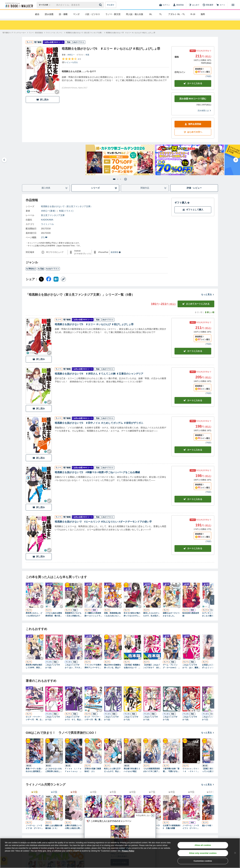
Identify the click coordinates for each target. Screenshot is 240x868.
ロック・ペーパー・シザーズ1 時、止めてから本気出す (35, 718)
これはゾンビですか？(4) (151, 718)
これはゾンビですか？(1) (53, 718)
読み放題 (49, 14)
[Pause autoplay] (126, 179)
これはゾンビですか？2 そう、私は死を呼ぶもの (74, 718)
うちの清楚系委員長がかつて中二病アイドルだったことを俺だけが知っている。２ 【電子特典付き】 (152, 770)
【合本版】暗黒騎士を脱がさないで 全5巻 (132, 666)
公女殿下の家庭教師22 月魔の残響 (172, 827)
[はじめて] (194, 5)
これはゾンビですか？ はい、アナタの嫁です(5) (73, 666)
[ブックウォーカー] (19, 5)
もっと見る (208, 294)
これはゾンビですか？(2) (111, 718)
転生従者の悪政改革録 (191, 614)
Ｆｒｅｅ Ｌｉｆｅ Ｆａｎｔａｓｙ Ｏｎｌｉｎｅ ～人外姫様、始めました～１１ (74, 770)
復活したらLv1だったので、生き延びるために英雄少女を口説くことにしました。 (152, 615)
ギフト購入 (182, 203)
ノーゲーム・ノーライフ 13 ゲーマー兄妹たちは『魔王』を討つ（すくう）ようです (34, 827)
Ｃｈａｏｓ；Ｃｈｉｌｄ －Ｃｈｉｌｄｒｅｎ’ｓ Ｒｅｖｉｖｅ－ (191, 770)
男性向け (31, 269)
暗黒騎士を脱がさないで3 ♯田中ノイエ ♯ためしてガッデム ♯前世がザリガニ (99, 423)
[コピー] (63, 279)
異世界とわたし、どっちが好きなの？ (34, 614)
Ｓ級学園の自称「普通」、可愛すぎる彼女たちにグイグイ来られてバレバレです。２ (171, 770)
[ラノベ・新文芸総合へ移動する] (36, 33)
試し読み (43, 100)
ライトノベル (47, 224)
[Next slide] (236, 160)
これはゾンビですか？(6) (190, 718)
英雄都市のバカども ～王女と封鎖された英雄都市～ (74, 615)
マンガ (76, 14)
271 (44, 237)
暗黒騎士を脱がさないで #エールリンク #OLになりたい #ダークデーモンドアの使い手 (103, 522)
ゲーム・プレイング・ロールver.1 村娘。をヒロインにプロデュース (171, 666)
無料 (203, 14)
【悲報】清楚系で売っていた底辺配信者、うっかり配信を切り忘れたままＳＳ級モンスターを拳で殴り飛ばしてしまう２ (210, 770)
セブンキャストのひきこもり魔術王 (210, 614)
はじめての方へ (193, 132)
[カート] (221, 5)
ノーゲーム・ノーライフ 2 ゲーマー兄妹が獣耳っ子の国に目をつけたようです (132, 827)
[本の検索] (46, 5)
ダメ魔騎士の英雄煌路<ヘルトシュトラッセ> (93, 615)
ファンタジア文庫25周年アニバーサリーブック (93, 666)
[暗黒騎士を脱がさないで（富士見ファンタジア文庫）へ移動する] (84, 33)
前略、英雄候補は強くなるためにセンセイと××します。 (112, 615)
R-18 (193, 14)
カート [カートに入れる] (193, 351)
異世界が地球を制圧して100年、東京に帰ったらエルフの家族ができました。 (34, 666)
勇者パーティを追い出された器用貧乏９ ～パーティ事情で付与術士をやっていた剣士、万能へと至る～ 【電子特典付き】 (35, 770)
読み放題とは (204, 111)
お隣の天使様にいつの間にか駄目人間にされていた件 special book (74, 827)
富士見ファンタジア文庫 (53, 215)
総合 (37, 14)
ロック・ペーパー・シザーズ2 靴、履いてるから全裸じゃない (93, 718)
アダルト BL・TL (177, 14)
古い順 (198, 312)
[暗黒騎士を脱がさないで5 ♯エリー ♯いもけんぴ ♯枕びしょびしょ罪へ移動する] (131, 33)
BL (151, 14)
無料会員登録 (193, 124)
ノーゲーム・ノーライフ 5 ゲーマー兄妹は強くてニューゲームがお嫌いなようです (112, 827)
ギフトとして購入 (193, 210)
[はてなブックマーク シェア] (56, 279)
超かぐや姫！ (208, 826)
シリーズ (104, 188)
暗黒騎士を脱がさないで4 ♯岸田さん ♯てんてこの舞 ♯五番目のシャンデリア (99, 374)
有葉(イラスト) (66, 211)
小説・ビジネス (92, 14)
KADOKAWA (47, 220)
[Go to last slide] (4, 160)
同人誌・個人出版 (135, 14)
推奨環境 (116, 252)
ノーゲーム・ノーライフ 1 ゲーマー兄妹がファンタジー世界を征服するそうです (191, 827)
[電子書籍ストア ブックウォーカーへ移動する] (14, 33)
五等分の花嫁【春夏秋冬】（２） (93, 770)
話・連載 (63, 14)
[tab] (114, 179)
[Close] (235, 853)
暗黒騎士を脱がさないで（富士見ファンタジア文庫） (67, 206)
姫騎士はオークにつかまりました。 (171, 614)
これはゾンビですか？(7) (209, 718)
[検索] (101, 5)
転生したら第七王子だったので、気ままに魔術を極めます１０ (112, 770)
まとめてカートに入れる (196, 304)
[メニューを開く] (233, 5)
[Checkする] (57, 92)
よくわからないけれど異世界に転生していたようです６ (54, 770)
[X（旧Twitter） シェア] (41, 279)
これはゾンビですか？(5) (170, 718)
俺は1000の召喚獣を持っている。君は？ (113, 666)
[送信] (101, 5)
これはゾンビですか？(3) (131, 718)
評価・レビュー (194, 188)
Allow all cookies (203, 845)
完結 (41, 269)
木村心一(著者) (48, 211)
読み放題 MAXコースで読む (193, 99)
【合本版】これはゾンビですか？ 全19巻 (152, 666)
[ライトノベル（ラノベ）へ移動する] (54, 33)
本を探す (111, 5)
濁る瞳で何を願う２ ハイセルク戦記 (133, 770)
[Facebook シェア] (49, 279)
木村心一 (71, 55)
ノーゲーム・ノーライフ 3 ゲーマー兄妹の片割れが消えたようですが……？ (152, 827)
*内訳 (208, 76)
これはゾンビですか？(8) (53, 666)
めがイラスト (53, 269)
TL (160, 14)
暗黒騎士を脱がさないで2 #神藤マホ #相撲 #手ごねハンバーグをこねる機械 (97, 472)
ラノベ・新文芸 (113, 14)
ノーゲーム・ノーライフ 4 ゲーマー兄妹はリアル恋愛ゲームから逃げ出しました (93, 827)
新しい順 (209, 312)
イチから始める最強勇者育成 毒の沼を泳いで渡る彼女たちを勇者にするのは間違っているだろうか (54, 615)
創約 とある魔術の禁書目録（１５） (54, 827)
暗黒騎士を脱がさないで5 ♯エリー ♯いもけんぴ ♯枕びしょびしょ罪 (94, 324)
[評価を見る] (71, 61)
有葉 (87, 55)
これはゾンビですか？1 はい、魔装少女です (191, 666)
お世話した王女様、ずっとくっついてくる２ (210, 666)
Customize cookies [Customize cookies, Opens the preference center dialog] (203, 861)
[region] (120, 853)
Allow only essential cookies (203, 853)
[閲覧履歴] (208, 5)
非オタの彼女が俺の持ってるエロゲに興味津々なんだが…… (132, 615)
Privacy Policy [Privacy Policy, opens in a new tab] (128, 851)
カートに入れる (193, 83)
